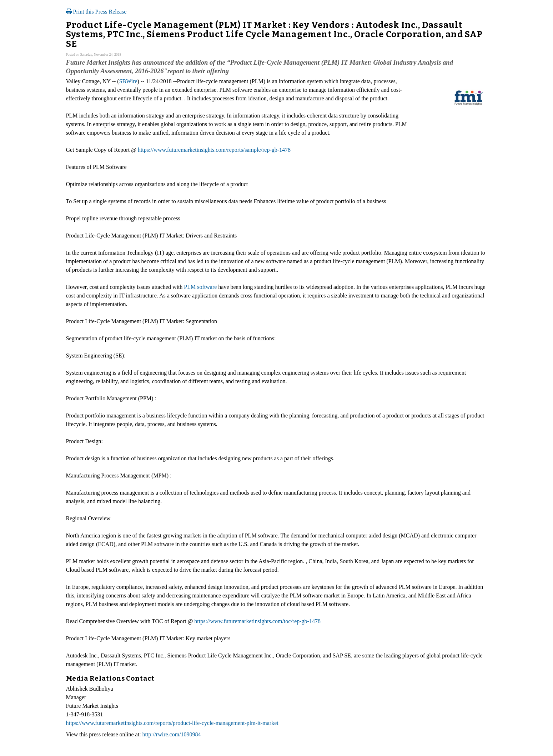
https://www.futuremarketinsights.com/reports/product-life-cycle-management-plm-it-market (172, 723)
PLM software (200, 287)
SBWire (128, 81)
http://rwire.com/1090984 (172, 734)
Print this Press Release (96, 12)
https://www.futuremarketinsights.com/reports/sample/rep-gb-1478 (214, 150)
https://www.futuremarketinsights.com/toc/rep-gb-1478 (257, 621)
